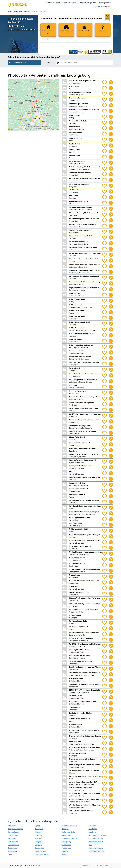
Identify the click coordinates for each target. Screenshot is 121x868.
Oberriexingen (13, 848)
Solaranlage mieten (104, 3)
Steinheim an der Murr (97, 851)
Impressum (108, 865)
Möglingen (39, 845)
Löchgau (38, 842)
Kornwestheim (13, 842)
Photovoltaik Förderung (70, 3)
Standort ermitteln (19, 63)
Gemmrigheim (13, 835)
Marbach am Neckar (96, 842)
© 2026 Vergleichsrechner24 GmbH (26, 865)
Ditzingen (65, 829)
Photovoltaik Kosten (53, 3)
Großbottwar (66, 835)
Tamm (10, 854)
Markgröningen (13, 845)
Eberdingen (93, 829)
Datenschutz (99, 865)
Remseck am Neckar (96, 848)
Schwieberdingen (41, 851)
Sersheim (65, 851)
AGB (91, 865)
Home (10, 11)
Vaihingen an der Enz (42, 854)
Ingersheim (39, 838)
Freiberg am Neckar (69, 832)
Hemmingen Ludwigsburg (98, 835)
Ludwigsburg (66, 842)
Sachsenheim (12, 851)
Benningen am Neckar (70, 826)
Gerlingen (38, 835)
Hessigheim (12, 838)
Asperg (37, 826)
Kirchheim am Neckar (69, 838)
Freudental (92, 832)
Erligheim (38, 832)
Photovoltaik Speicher (88, 3)
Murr (90, 845)
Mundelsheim (67, 845)
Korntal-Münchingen (96, 838)
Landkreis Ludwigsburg (39, 11)
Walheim (65, 854)
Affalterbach (12, 826)
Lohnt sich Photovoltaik (103, 7)
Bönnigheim (39, 829)
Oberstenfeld (39, 848)
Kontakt (85, 865)
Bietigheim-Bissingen (15, 829)
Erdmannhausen (14, 832)
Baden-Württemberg (21, 11)
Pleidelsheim (66, 848)
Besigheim (92, 826)
